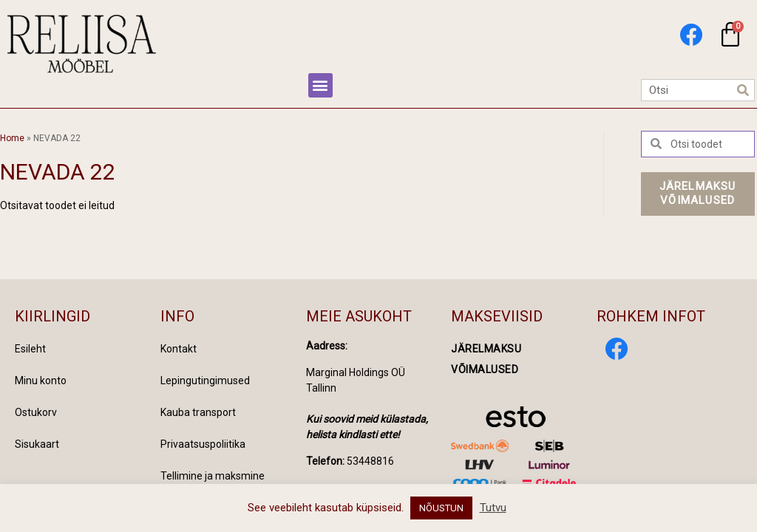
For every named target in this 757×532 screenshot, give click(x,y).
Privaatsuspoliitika (203, 444)
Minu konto (41, 381)
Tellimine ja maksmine (213, 476)
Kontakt (179, 349)
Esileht (30, 349)
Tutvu (493, 508)
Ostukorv (36, 412)
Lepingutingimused (205, 381)
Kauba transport (198, 412)
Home (12, 138)
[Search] (743, 90)
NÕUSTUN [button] (441, 508)
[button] (320, 85)
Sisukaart (37, 444)
